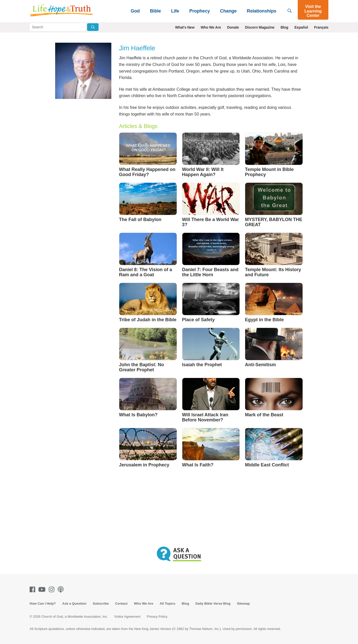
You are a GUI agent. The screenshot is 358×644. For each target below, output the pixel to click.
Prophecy (199, 11)
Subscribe (101, 603)
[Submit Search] (93, 27)
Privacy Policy (157, 617)
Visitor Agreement (127, 617)
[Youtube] (43, 589)
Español (301, 27)
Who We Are (211, 27)
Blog (284, 27)
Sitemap (243, 603)
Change (228, 11)
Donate (233, 27)
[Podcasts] (62, 589)
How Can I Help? (43, 603)
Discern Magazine (260, 27)
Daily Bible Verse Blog (213, 603)
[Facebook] (33, 589)
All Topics (167, 603)
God (135, 11)
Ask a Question (74, 603)
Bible (155, 11)
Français (321, 27)
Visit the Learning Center (313, 11)
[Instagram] (53, 589)
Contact (121, 603)
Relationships (262, 11)
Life (175, 11)
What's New (185, 27)
